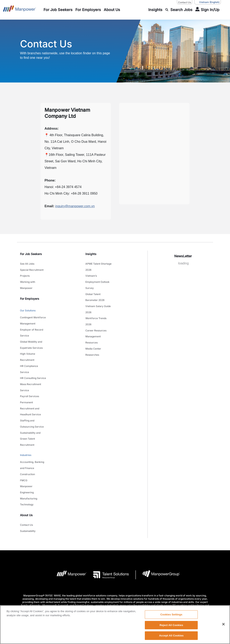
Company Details (57, 585)
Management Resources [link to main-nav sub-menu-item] (93, 327)
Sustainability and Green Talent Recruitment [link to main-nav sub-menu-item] (30, 413)
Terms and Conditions (85, 585)
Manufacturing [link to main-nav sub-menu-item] (29, 464)
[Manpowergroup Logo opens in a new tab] (158, 537)
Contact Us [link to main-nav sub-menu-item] (26, 489)
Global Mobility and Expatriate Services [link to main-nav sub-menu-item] (31, 334)
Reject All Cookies (171, 625)
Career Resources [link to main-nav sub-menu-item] (96, 319)
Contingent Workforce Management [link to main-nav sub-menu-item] (33, 314)
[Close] (223, 624)
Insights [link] (91, 254)
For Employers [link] (30, 294)
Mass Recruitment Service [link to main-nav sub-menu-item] (31, 370)
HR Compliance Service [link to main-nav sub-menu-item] (29, 355)
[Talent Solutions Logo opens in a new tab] (108, 537)
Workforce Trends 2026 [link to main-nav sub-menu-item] (96, 312)
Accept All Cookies (171, 636)
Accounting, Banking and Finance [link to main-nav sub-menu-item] (32, 436)
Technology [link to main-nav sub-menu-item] (27, 470)
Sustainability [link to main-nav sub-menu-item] (28, 494)
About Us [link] (26, 480)
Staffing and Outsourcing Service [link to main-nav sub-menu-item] (32, 401)
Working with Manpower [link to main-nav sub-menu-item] (28, 281)
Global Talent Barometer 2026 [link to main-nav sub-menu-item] (95, 291)
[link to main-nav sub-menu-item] (58, 10)
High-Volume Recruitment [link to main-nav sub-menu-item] (28, 344)
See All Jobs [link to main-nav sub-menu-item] (27, 263)
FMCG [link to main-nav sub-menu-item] (24, 449)
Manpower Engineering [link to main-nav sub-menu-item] (27, 457)
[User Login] (207, 10)
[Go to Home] (20, 10)
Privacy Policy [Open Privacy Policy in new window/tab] (111, 585)
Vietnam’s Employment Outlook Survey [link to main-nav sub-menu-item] (97, 279)
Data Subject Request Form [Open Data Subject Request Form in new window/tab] (167, 585)
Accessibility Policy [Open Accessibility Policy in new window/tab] (135, 585)
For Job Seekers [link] (31, 254)
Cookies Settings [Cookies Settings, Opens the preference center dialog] (171, 614)
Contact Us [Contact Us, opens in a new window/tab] (185, 2)
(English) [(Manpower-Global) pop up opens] (208, 2)
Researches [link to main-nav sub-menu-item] (92, 340)
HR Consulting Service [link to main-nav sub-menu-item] (33, 362)
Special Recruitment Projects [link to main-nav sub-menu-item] (32, 271)
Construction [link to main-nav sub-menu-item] (27, 444)
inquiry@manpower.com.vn (75, 206)
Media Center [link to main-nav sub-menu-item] (93, 335)
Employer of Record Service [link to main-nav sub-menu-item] (32, 324)
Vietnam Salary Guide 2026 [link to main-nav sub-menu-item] (98, 302)
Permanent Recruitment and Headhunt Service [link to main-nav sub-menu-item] (30, 388)
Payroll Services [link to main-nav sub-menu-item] (30, 378)
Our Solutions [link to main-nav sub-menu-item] (28, 305)
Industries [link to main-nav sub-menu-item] (26, 428)
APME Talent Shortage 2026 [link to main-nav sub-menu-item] (98, 266)
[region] (115, 625)
